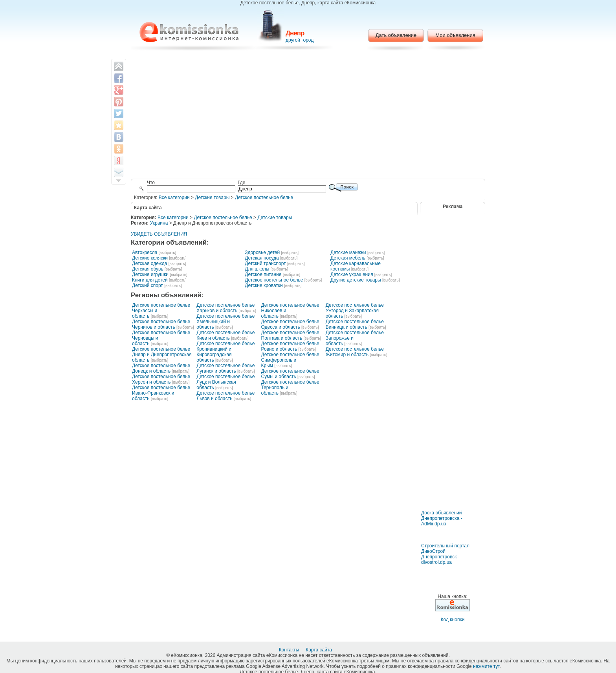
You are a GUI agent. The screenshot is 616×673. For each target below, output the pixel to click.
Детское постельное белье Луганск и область (225, 368)
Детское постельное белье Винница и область (355, 324)
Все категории (174, 198)
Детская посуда (262, 258)
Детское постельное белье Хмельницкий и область (225, 322)
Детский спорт (148, 285)
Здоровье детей (262, 252)
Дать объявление (396, 35)
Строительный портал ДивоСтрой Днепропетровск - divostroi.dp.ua (445, 554)
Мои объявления (455, 35)
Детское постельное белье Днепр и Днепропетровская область (162, 355)
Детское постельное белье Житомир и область (355, 352)
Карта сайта (319, 650)
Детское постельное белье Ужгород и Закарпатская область (355, 311)
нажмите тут (486, 666)
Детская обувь (148, 269)
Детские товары (212, 198)
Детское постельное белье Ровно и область (290, 346)
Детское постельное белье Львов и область (225, 396)
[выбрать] (167, 253)
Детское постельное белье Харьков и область (225, 308)
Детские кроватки (264, 285)
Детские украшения (352, 274)
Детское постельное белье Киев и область (225, 335)
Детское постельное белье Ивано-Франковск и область (161, 393)
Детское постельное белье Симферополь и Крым (290, 360)
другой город (300, 40)
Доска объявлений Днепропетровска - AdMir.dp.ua (442, 518)
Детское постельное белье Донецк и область (161, 368)
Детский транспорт (265, 263)
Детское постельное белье (264, 198)
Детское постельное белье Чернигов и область (161, 324)
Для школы (257, 269)
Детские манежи (348, 252)
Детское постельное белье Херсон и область (161, 379)
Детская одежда (149, 263)
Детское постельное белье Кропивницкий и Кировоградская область (225, 352)
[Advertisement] (308, 116)
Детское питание (263, 274)
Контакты (290, 650)
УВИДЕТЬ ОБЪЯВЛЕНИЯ (159, 234)
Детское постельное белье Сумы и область (290, 374)
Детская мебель (348, 258)
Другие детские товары (356, 280)
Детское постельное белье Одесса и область (290, 324)
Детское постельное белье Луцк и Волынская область (225, 382)
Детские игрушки (150, 274)
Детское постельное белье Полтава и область (290, 335)
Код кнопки (453, 620)
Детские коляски (150, 258)
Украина (159, 223)
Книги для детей (150, 280)
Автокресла (145, 252)
